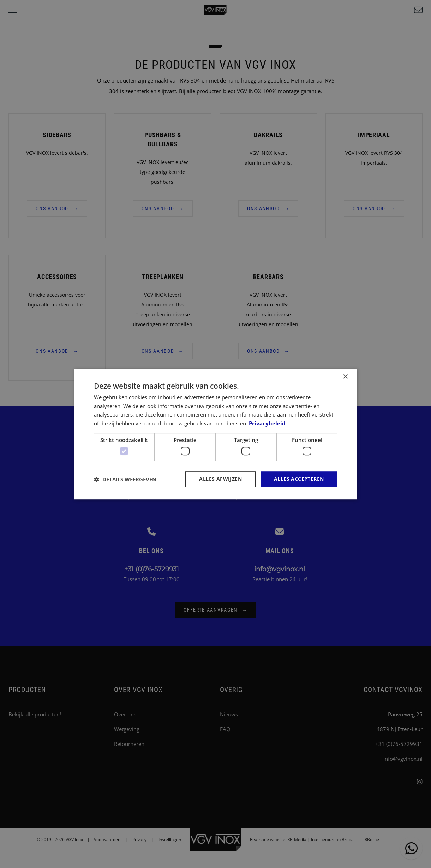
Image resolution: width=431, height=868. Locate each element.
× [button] (345, 377)
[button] (125, 479)
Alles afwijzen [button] (220, 479)
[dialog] (216, 434)
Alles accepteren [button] (299, 479)
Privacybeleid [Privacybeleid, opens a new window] (267, 423)
